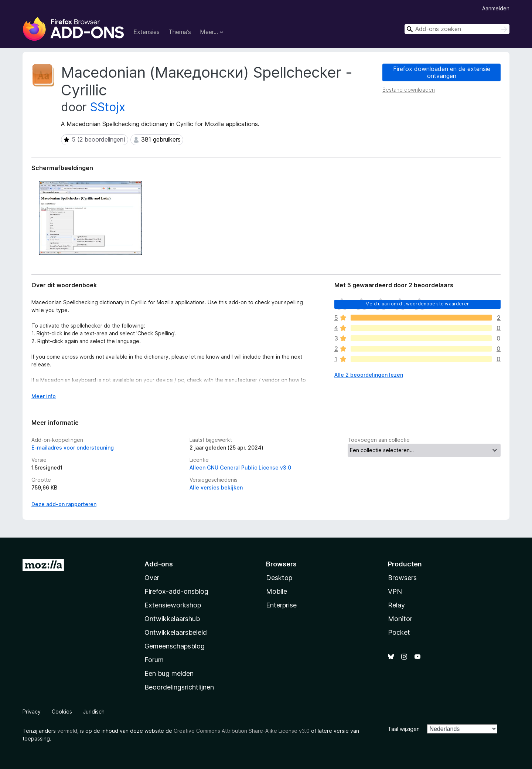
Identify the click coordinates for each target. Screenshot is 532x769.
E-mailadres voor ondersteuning (73, 448)
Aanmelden (496, 8)
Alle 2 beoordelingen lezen (369, 375)
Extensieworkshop (173, 605)
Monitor (400, 619)
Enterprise (281, 605)
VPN (395, 591)
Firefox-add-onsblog (176, 591)
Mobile (277, 591)
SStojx (108, 107)
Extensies (146, 32)
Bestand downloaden (409, 90)
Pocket (399, 632)
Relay (396, 605)
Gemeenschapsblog (175, 646)
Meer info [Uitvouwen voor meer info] (44, 396)
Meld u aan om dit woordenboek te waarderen (417, 304)
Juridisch (94, 712)
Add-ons (159, 564)
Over (152, 578)
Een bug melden (169, 673)
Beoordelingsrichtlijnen (179, 687)
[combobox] (457, 29)
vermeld (67, 731)
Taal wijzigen (404, 729)
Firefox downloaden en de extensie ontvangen (442, 72)
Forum (154, 660)
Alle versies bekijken (216, 487)
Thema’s (180, 32)
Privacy (32, 712)
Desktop (279, 578)
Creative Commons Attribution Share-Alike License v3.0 (242, 731)
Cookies (62, 712)
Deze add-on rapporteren (64, 504)
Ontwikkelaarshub (172, 619)
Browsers (402, 578)
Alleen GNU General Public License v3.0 (240, 468)
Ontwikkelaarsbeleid (176, 632)
